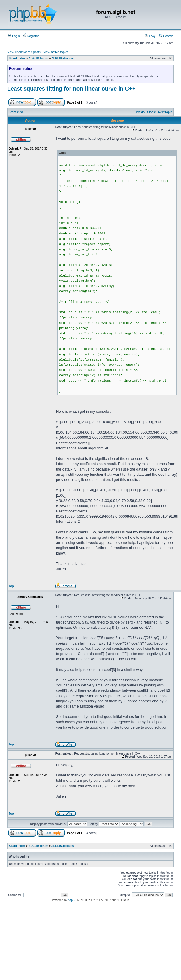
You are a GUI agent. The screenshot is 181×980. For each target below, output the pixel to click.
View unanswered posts (24, 52)
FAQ (150, 36)
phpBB (72, 900)
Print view (17, 112)
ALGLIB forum (38, 58)
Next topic (165, 112)
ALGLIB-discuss (63, 58)
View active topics (56, 52)
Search (166, 36)
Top (11, 586)
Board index (17, 58)
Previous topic (146, 112)
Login (14, 36)
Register (31, 36)
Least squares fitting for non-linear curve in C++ (71, 89)
